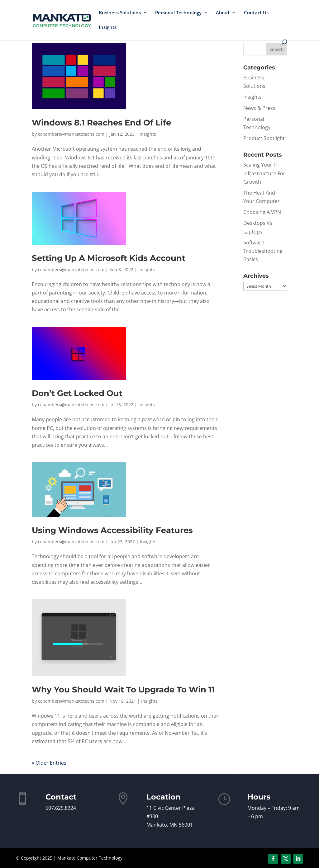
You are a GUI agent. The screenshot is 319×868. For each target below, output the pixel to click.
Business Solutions (120, 13)
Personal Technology (178, 13)
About (223, 13)
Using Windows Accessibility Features (112, 530)
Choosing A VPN (262, 212)
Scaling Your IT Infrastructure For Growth (264, 173)
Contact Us (256, 13)
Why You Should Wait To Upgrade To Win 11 (123, 690)
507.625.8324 (61, 808)
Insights (108, 28)
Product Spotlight (264, 138)
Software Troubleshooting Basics (263, 251)
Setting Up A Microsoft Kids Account (109, 258)
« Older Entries (49, 763)
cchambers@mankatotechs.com (71, 134)
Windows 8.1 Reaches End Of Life (101, 123)
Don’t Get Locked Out (77, 393)
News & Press (259, 108)
